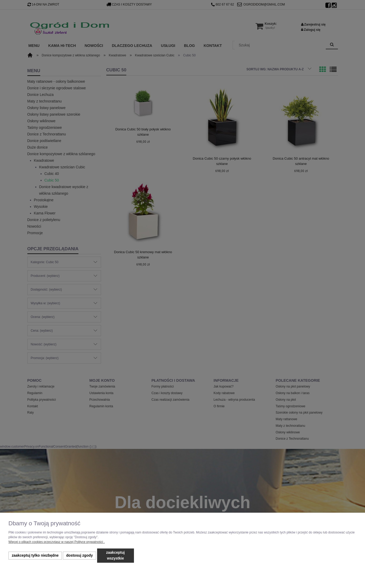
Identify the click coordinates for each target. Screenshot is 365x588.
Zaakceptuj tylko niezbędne (35, 555)
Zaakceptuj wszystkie (115, 555)
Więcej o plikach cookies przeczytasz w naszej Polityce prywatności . (57, 542)
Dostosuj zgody (79, 555)
